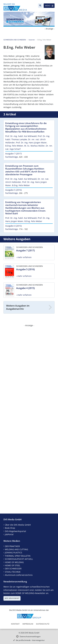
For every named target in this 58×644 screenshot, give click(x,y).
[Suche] (40, 6)
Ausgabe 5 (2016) (13, 190)
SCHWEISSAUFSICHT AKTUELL (19, 559)
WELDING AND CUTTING (16, 549)
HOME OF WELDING (14, 562)
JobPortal (9, 534)
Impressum (28, 624)
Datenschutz (43, 624)
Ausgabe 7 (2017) (13, 154)
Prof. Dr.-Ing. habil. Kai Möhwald (21, 136)
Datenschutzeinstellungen (30, 636)
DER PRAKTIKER (12, 546)
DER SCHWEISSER (13, 569)
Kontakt (15, 624)
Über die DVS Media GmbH (18, 525)
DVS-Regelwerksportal (15, 531)
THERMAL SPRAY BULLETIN (18, 556)
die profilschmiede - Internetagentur (30, 640)
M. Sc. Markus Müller (34, 146)
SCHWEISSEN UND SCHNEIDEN (15, 40)
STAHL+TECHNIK (13, 572)
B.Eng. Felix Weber (14, 146)
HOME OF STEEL (13, 565)
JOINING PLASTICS (13, 553)
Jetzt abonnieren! (12, 598)
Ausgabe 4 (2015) (13, 226)
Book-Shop (10, 528)
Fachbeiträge (12, 157)
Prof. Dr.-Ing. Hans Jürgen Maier (31, 143)
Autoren (32, 40)
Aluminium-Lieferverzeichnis (19, 575)
